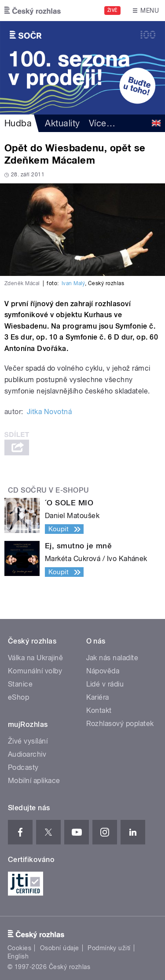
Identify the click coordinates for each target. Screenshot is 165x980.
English (18, 956)
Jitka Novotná (49, 412)
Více (102, 123)
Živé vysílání (28, 741)
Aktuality (62, 123)
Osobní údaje (60, 948)
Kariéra (98, 697)
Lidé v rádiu (105, 684)
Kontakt (99, 710)
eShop (18, 697)
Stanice (20, 684)
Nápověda (103, 671)
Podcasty (23, 767)
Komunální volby (35, 671)
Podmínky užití (109, 948)
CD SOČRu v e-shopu (49, 490)
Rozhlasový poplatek (120, 724)
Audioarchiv (27, 754)
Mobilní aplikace (34, 781)
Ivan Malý (73, 283)
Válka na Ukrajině (35, 658)
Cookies (19, 948)
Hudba (18, 123)
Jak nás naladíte (112, 658)
